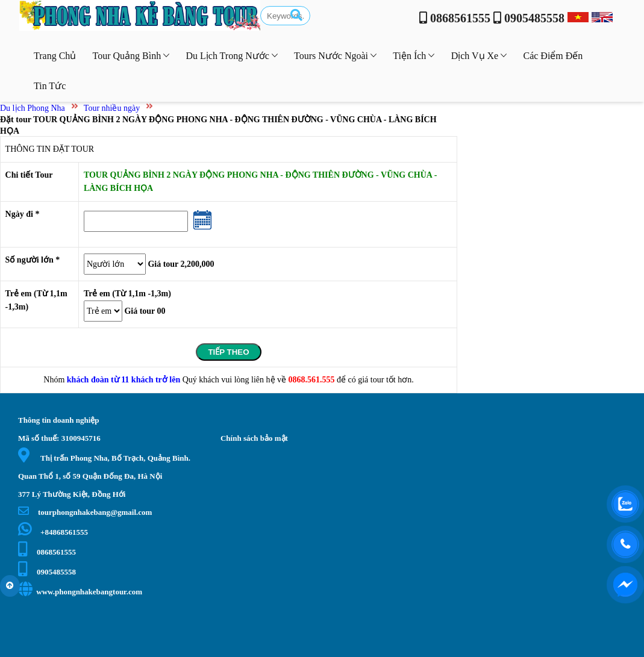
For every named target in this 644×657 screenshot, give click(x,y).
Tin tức (50, 86)
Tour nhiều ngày (112, 108)
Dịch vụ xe (479, 56)
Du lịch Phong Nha (33, 108)
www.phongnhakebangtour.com (80, 592)
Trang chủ (55, 56)
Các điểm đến (553, 56)
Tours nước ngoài (335, 56)
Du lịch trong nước (231, 56)
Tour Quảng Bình (131, 56)
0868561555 (47, 552)
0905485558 (47, 572)
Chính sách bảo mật (254, 438)
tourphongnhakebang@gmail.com (85, 512)
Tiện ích (414, 56)
